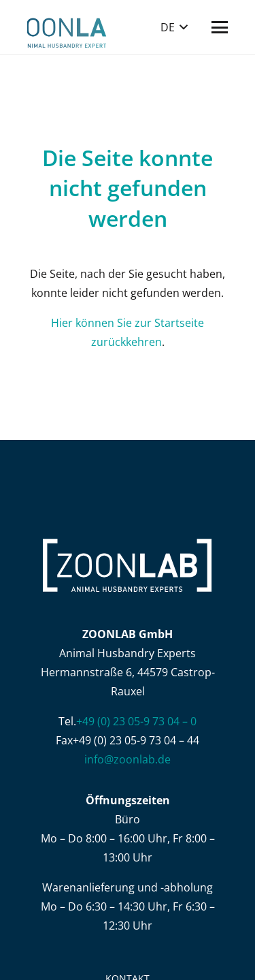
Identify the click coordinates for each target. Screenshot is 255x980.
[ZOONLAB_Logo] (67, 27)
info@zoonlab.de (128, 759)
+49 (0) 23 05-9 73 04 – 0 (136, 721)
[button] (174, 27)
